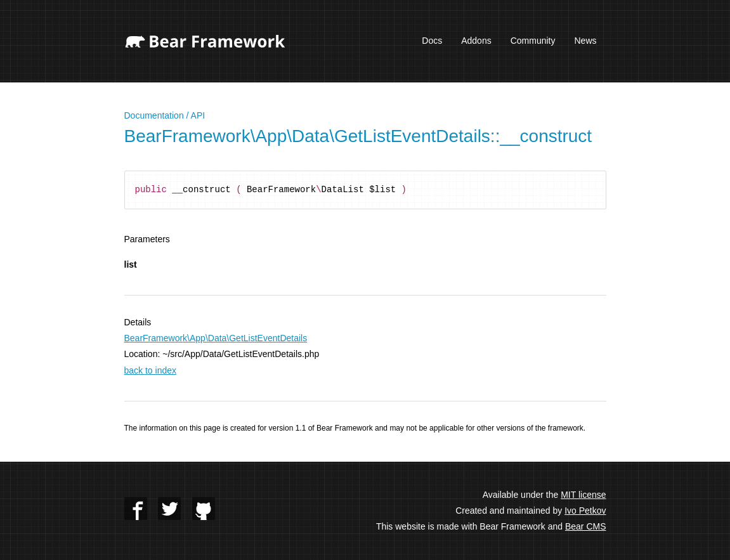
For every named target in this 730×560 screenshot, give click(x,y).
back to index (151, 370)
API (198, 115)
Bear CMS (586, 526)
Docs (432, 41)
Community (533, 41)
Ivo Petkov (585, 511)
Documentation (154, 115)
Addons (476, 41)
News (585, 41)
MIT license (583, 495)
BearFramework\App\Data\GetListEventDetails (216, 338)
